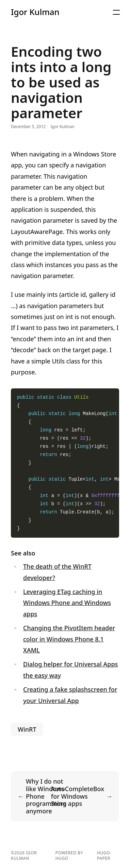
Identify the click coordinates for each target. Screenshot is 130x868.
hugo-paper (104, 856)
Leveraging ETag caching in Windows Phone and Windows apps (67, 603)
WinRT (27, 729)
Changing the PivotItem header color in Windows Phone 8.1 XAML (69, 639)
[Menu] (116, 12)
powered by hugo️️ (69, 856)
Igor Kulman (35, 12)
